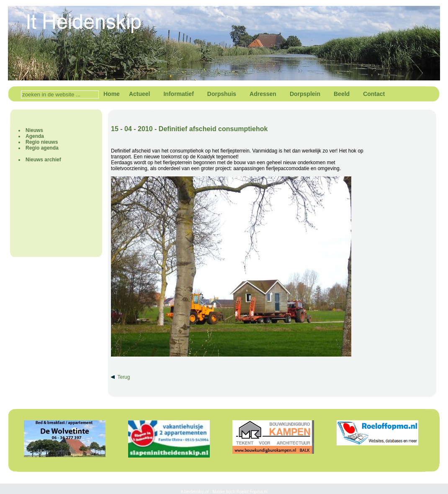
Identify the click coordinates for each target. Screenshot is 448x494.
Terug (124, 377)
